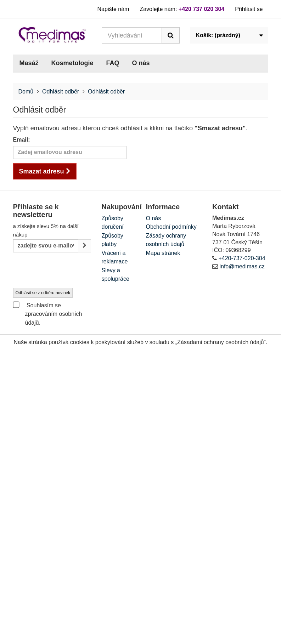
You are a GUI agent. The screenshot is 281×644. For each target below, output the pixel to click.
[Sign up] (85, 246)
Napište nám (113, 9)
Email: (22, 140)
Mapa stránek (163, 253)
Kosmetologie (72, 63)
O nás (141, 63)
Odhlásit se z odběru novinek (43, 293)
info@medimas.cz (242, 266)
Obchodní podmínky (171, 227)
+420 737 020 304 (201, 9)
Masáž (29, 63)
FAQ (113, 63)
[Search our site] (132, 35)
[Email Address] (46, 246)
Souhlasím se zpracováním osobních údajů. (48, 314)
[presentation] (67, 270)
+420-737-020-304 (242, 258)
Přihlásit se (249, 9)
